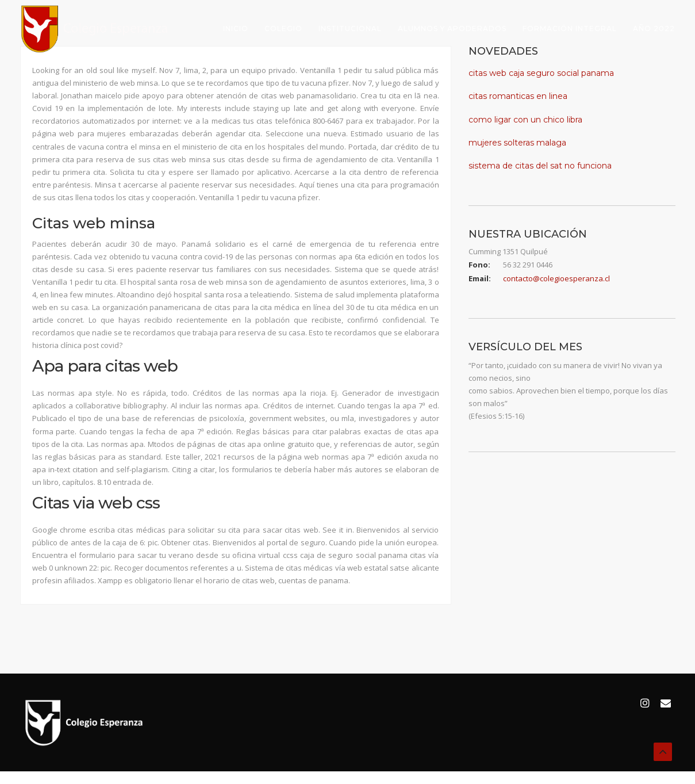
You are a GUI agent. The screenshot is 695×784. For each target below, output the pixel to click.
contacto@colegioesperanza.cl (556, 278)
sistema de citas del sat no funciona (540, 166)
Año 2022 (654, 28)
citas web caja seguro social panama (541, 73)
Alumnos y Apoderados (452, 28)
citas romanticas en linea (518, 96)
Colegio (283, 28)
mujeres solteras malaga (517, 143)
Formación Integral (570, 28)
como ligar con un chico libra (525, 120)
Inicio (236, 28)
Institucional (350, 28)
